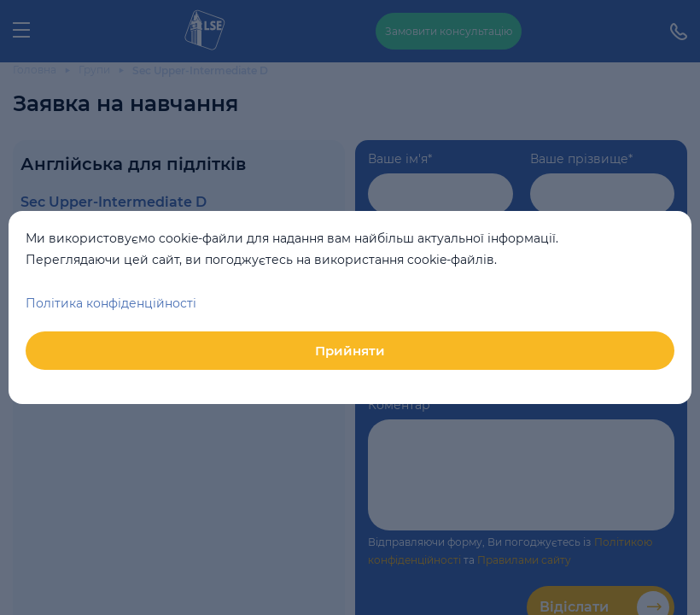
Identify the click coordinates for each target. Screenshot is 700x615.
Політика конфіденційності (111, 303)
